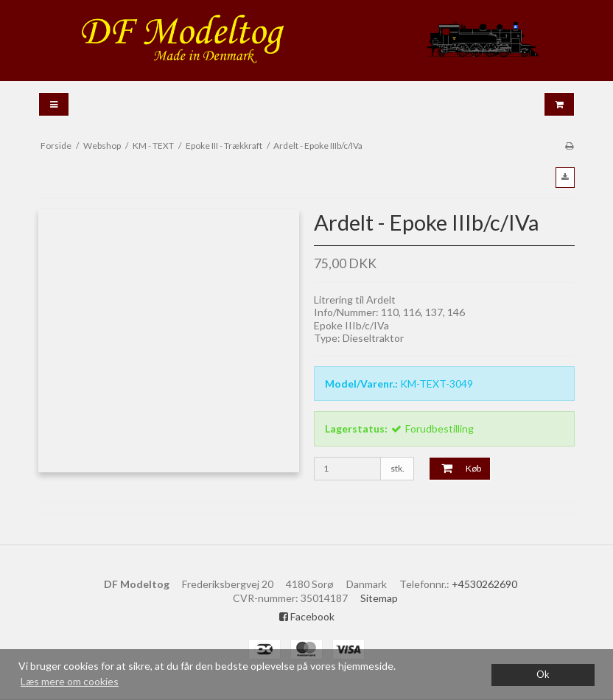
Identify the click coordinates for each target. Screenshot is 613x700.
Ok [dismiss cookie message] (543, 675)
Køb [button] (455, 469)
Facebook (307, 616)
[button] (565, 178)
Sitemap (379, 598)
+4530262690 (484, 584)
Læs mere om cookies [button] (70, 681)
